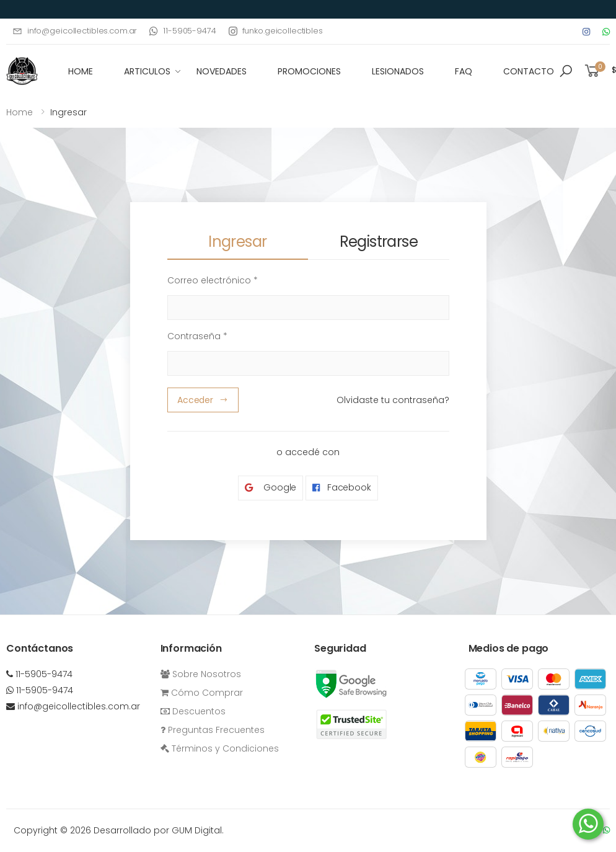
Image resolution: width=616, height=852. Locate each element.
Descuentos (193, 711)
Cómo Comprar (202, 693)
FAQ (464, 71)
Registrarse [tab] (379, 242)
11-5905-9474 (183, 31)
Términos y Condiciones (220, 748)
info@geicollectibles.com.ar (75, 31)
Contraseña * (197, 336)
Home (20, 112)
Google (271, 488)
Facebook (342, 488)
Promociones (309, 71)
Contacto (529, 71)
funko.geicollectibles (276, 31)
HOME (81, 71)
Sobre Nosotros (201, 674)
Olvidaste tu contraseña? (393, 400)
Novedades (222, 71)
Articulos (147, 71)
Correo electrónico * (213, 280)
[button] (566, 71)
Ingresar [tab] (237, 242)
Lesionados (398, 71)
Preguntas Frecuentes (213, 730)
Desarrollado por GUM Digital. (159, 830)
